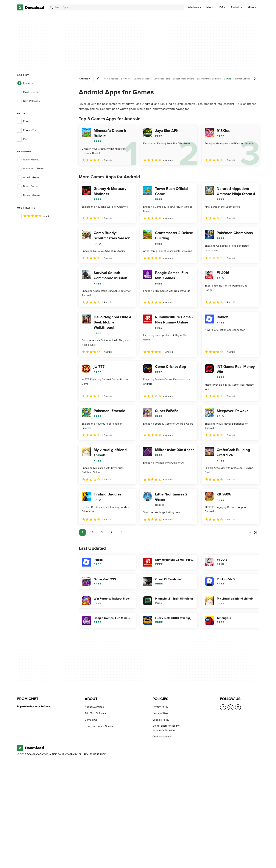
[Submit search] (52, 7)
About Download (94, 707)
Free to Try (26, 130)
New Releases (28, 101)
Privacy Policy (160, 707)
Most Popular (28, 92)
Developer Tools (162, 79)
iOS (221, 7)
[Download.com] (31, 7)
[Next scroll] (255, 79)
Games (227, 79)
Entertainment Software (209, 79)
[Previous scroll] (98, 79)
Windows (193, 7)
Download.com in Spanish (100, 726)
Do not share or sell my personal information (166, 728)
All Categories (111, 79)
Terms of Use (160, 713)
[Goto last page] (252, 532)
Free (23, 121)
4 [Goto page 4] (112, 532)
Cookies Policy (161, 720)
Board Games (28, 187)
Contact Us (91, 720)
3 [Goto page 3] (102, 532)
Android (235, 7)
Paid (23, 139)
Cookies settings (162, 737)
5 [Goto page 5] (121, 532)
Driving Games (29, 196)
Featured (25, 83)
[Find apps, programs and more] (116, 7)
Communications (142, 79)
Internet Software (243, 79)
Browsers (126, 79)
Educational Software (184, 79)
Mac (209, 7)
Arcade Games (29, 178)
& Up (33, 216)
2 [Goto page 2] (92, 532)
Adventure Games (31, 169)
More (252, 7)
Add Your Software (95, 713)
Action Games (28, 160)
